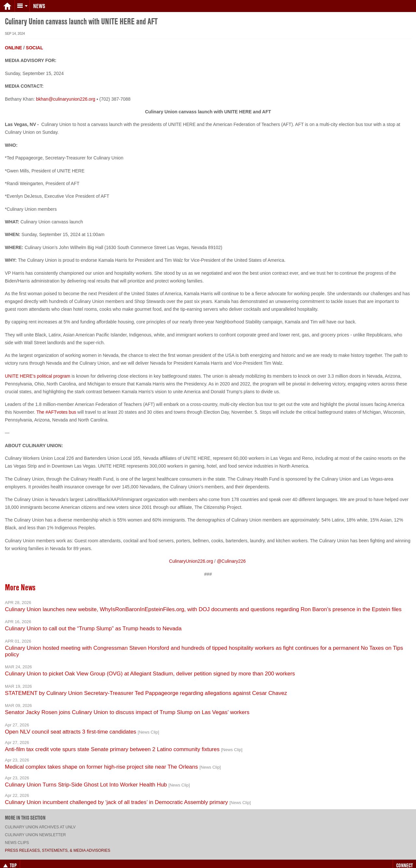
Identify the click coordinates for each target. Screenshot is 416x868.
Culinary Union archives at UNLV (40, 822)
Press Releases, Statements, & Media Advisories (58, 845)
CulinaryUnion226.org (191, 556)
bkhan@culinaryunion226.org (66, 94)
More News (20, 582)
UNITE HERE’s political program (38, 371)
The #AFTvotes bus (56, 407)
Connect (404, 860)
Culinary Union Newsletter (35, 830)
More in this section (25, 812)
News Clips (17, 837)
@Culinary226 (231, 556)
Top (10, 860)
